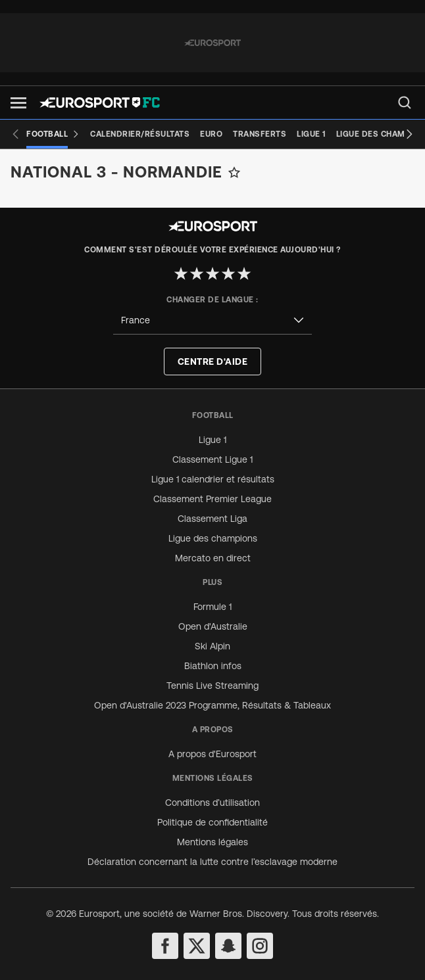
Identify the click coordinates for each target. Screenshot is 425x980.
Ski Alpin (213, 646)
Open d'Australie (213, 626)
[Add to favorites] (234, 172)
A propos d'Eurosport (213, 754)
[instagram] (260, 946)
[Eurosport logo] (100, 103)
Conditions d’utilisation (213, 803)
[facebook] (165, 946)
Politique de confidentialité (213, 822)
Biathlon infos (213, 666)
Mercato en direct (213, 558)
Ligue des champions (213, 538)
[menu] (405, 103)
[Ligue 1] (311, 134)
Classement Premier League (213, 499)
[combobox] (213, 320)
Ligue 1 (213, 440)
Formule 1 (213, 607)
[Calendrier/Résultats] (140, 134)
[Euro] (211, 134)
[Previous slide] (16, 134)
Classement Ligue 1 (213, 459)
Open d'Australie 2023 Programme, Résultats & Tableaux (213, 705)
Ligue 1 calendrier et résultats (213, 479)
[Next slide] (409, 134)
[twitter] (197, 946)
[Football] (53, 134)
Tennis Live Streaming (213, 686)
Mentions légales (213, 842)
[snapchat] (228, 946)
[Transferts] (260, 134)
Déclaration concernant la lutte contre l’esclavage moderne (213, 862)
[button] (18, 103)
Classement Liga (213, 519)
